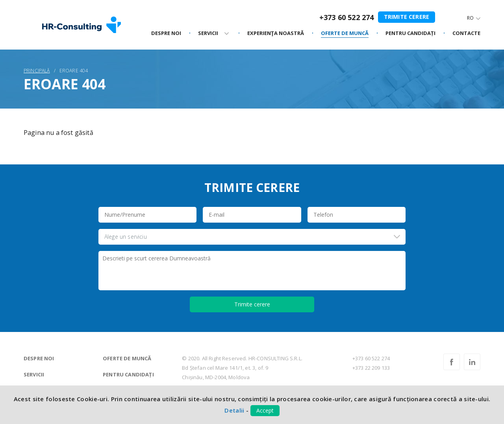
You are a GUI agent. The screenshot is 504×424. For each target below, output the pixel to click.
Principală (37, 71)
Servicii (34, 374)
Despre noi (39, 358)
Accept (265, 410)
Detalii (234, 410)
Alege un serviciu (126, 237)
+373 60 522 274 (346, 17)
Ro (470, 18)
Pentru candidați (128, 374)
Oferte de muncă (127, 358)
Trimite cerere (407, 17)
